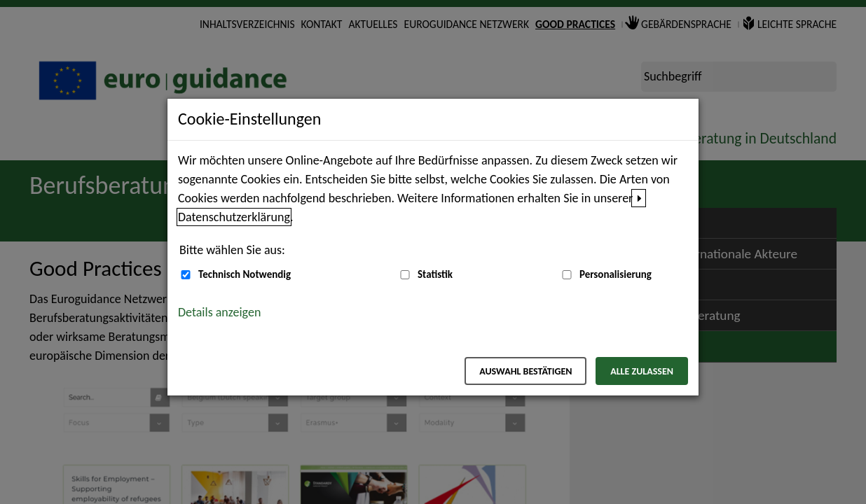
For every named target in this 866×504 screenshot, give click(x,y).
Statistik (435, 274)
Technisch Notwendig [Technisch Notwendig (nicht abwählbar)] (245, 274)
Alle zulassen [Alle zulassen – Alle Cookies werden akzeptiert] (642, 371)
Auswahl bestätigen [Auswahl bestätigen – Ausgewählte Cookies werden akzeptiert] (525, 371)
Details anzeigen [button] (219, 312)
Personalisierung (616, 274)
